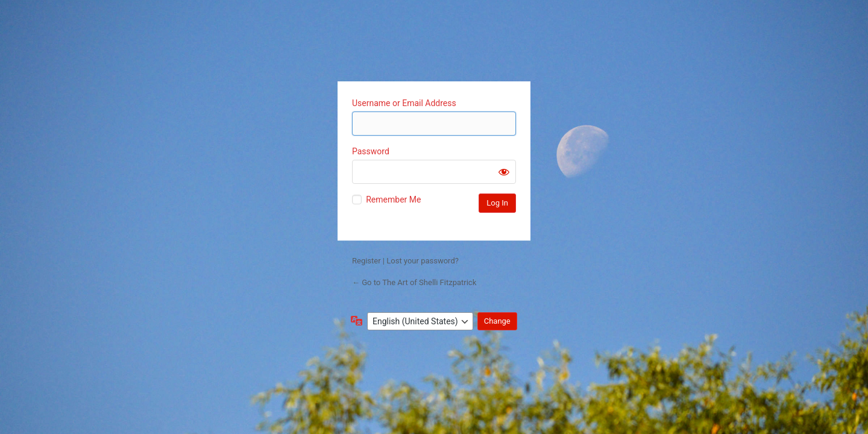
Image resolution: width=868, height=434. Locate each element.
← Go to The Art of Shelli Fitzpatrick (414, 282)
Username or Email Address (404, 103)
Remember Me (393, 200)
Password (371, 151)
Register (366, 261)
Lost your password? (423, 261)
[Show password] (504, 172)
